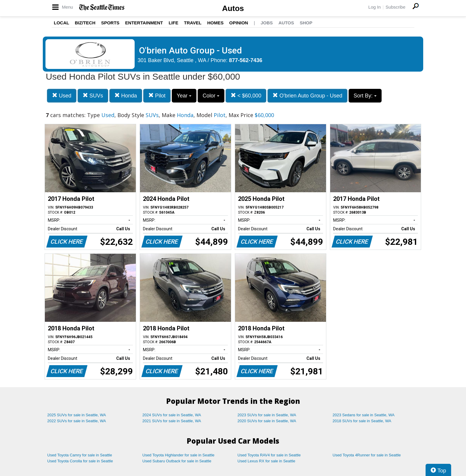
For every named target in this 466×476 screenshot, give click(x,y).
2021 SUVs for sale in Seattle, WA (172, 421)
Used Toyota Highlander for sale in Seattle (178, 455)
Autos (233, 8)
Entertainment (144, 23)
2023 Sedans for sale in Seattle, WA (363, 415)
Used (62, 96)
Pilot (157, 96)
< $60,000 (246, 96)
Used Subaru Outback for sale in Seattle (177, 461)
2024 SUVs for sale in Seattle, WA (172, 415)
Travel (193, 23)
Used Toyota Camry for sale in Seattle (80, 455)
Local (62, 23)
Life (173, 23)
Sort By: (365, 96)
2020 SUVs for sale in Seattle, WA (267, 421)
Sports (110, 23)
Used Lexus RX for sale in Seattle (266, 461)
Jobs (267, 23)
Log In (374, 7)
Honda (126, 96)
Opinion (238, 23)
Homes (215, 23)
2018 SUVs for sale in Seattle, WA (362, 421)
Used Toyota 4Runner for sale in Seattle (367, 455)
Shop (306, 23)
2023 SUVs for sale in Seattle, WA (267, 415)
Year (184, 96)
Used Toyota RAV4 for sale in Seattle (269, 455)
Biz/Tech (85, 23)
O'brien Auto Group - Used (307, 96)
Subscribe (395, 7)
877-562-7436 (246, 60)
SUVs (93, 96)
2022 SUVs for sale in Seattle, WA (77, 421)
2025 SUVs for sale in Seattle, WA (77, 415)
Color (211, 96)
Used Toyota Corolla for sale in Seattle (80, 461)
